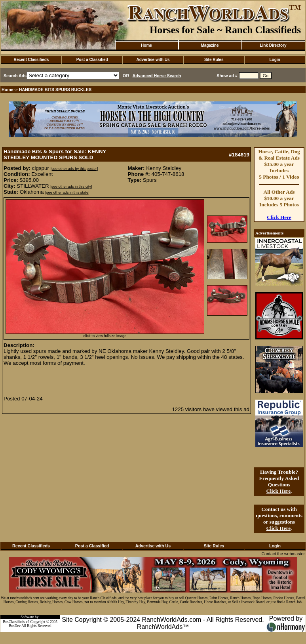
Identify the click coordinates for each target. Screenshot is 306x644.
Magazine (210, 45)
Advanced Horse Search (157, 76)
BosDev (15, 626)
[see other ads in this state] (67, 192)
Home (146, 45)
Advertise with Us (153, 60)
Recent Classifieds (31, 60)
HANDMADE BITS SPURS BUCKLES (55, 90)
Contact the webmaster (283, 554)
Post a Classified (92, 60)
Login (275, 60)
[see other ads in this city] (71, 187)
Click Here (279, 217)
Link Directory (273, 45)
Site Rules (214, 60)
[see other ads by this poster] (74, 169)
